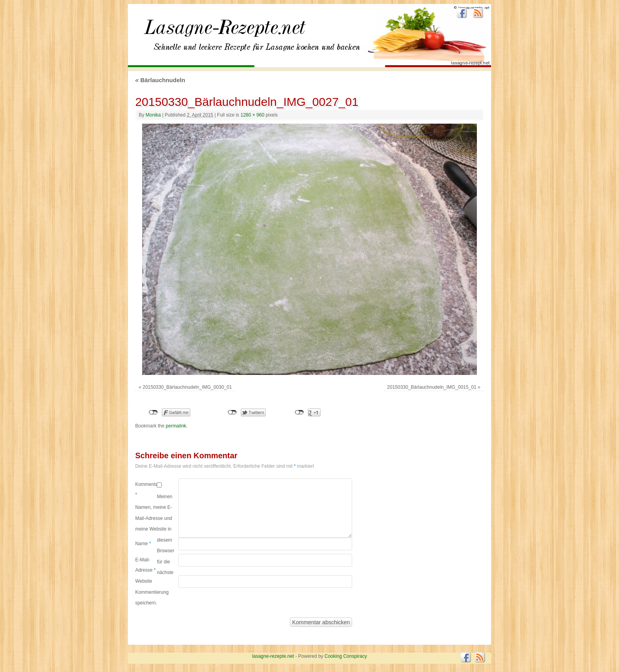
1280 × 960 (252, 115)
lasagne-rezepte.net (225, 32)
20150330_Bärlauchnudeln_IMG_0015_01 (432, 387)
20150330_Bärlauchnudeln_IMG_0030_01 (187, 387)
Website (143, 581)
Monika (153, 115)
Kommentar (146, 489)
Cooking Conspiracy (346, 656)
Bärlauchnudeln (160, 80)
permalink (176, 426)
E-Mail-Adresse (145, 565)
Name (143, 544)
